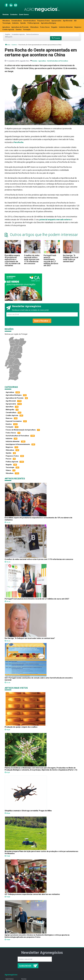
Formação (27, 30)
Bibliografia (9, 37)
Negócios (78, 27)
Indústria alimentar (13, 441)
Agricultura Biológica (48, 23)
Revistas (6, 15)
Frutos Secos (45, 27)
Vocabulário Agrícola (18, 34)
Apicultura (6, 27)
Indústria (15, 23)
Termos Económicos (32, 34)
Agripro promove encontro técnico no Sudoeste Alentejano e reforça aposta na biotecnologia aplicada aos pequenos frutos (37, 936)
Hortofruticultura (29, 21)
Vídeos (8, 470)
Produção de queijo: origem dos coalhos (21, 727)
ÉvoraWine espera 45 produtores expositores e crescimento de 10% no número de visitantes (12, 261)
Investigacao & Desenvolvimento (18, 444)
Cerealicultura (17, 21)
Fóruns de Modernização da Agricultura (21, 430)
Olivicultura (34, 27)
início (8, 45)
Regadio (54, 27)
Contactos (14, 15)
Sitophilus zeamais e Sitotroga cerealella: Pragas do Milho (28, 811)
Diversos (9, 418)
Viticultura (6, 21)
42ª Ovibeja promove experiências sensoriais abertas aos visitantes (32, 894)
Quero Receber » (42, 321)
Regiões (8, 34)
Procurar (56, 38)
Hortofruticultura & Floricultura (58, 61)
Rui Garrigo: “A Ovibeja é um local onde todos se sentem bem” (71, 258)
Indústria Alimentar (66, 27)
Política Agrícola (33, 23)
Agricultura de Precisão (20, 27)
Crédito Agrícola (8, 30)
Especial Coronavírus (14, 421)
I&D (75, 21)
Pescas (9, 459)
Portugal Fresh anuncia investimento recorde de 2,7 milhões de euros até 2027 (51, 261)
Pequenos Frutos (44, 21)
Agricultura (42, 61)
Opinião (23, 23)
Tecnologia (6, 23)
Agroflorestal (68, 21)
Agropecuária (56, 21)
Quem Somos (24, 15)
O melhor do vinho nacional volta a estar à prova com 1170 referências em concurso (32, 259)
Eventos (19, 30)
